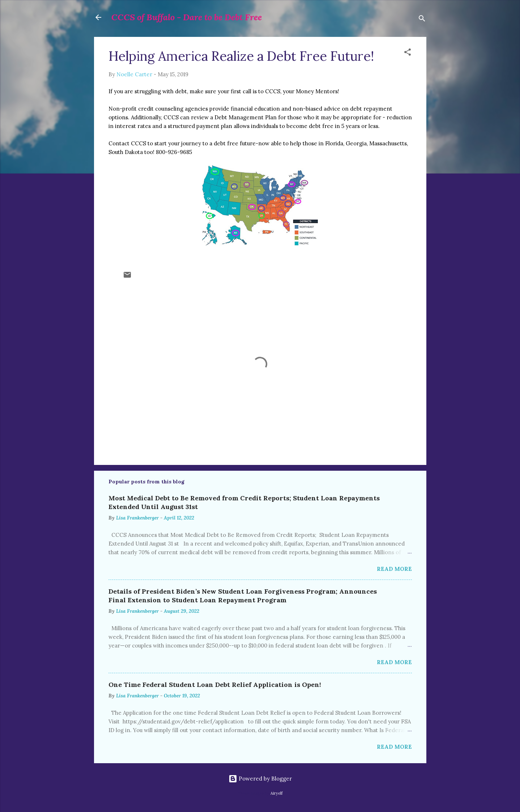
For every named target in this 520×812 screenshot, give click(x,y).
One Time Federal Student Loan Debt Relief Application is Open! (215, 685)
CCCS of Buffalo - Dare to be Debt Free (187, 17)
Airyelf (276, 793)
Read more (394, 569)
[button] (408, 53)
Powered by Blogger (260, 779)
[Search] (422, 20)
